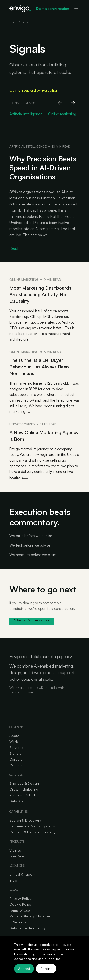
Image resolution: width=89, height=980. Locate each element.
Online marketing (24, 280)
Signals (15, 753)
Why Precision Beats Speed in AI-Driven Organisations (43, 168)
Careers (16, 759)
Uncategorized (22, 424)
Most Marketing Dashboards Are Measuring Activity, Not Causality (40, 294)
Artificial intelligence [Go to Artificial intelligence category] (26, 114)
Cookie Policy (21, 904)
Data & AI (17, 801)
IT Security (18, 922)
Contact (16, 765)
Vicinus (15, 850)
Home (13, 22)
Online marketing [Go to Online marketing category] (62, 114)
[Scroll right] (73, 103)
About (14, 736)
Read (14, 248)
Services (16, 747)
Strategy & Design (24, 783)
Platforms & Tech (23, 795)
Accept (24, 969)
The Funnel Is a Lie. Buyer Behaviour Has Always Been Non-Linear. (39, 367)
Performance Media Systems (32, 826)
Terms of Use (20, 910)
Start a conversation (52, 9)
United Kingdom (22, 874)
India (13, 880)
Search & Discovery (25, 820)
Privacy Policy (21, 898)
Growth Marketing (24, 789)
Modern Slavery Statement (31, 916)
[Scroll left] (60, 103)
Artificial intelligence (28, 146)
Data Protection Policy (28, 928)
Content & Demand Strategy (33, 832)
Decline (46, 969)
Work (14, 742)
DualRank (17, 856)
